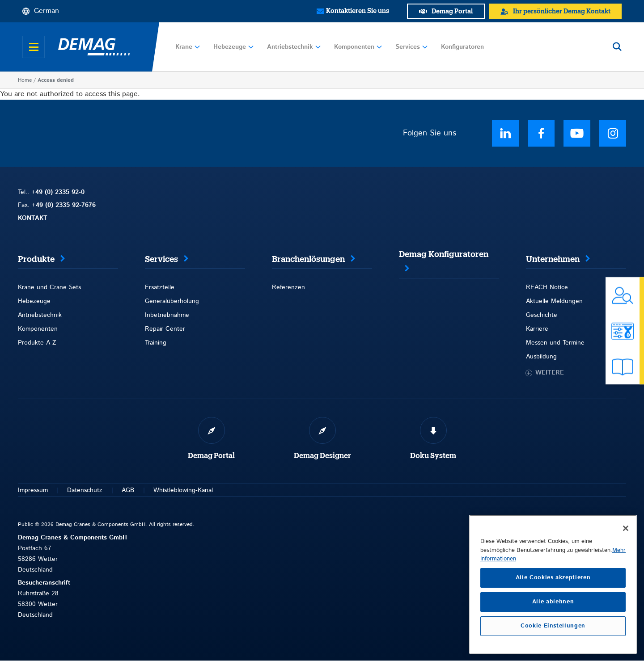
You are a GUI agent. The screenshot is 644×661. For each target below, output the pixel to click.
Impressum (33, 490)
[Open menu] (34, 47)
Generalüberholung (172, 301)
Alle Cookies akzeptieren (553, 578)
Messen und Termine (555, 343)
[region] (553, 584)
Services (411, 47)
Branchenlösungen (308, 259)
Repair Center (165, 329)
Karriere (537, 329)
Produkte (36, 259)
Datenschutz (85, 490)
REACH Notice (547, 287)
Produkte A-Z (37, 343)
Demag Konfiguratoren (444, 254)
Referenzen (288, 287)
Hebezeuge (233, 47)
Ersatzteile (160, 287)
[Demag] (94, 47)
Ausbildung (541, 357)
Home (25, 80)
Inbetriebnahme (167, 315)
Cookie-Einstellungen (553, 626)
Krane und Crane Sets (49, 287)
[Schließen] (626, 528)
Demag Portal (211, 456)
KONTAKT (33, 218)
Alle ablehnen (553, 602)
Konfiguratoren (462, 47)
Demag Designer (322, 456)
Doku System (433, 456)
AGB (128, 490)
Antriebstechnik (294, 47)
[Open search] (617, 47)
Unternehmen (553, 259)
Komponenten (358, 47)
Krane (188, 47)
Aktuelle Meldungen (554, 301)
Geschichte (542, 315)
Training (156, 343)
